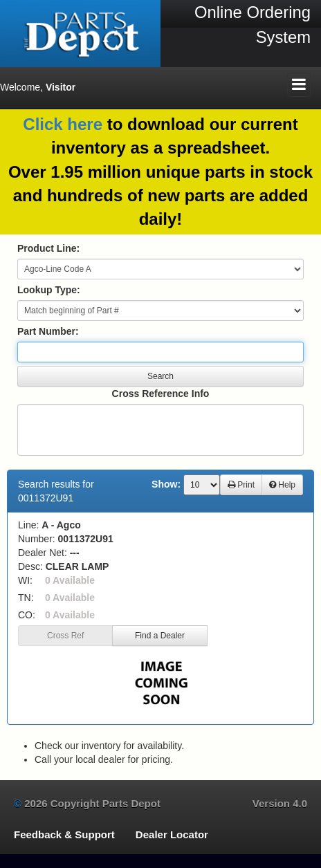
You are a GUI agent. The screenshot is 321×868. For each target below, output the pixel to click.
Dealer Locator (172, 834)
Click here (63, 124)
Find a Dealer (160, 636)
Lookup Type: (49, 290)
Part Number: (48, 331)
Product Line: (48, 248)
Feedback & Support (64, 834)
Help (282, 485)
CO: (27, 615)
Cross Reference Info (161, 394)
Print (241, 485)
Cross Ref (65, 636)
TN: (26, 598)
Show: (166, 484)
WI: (25, 580)
